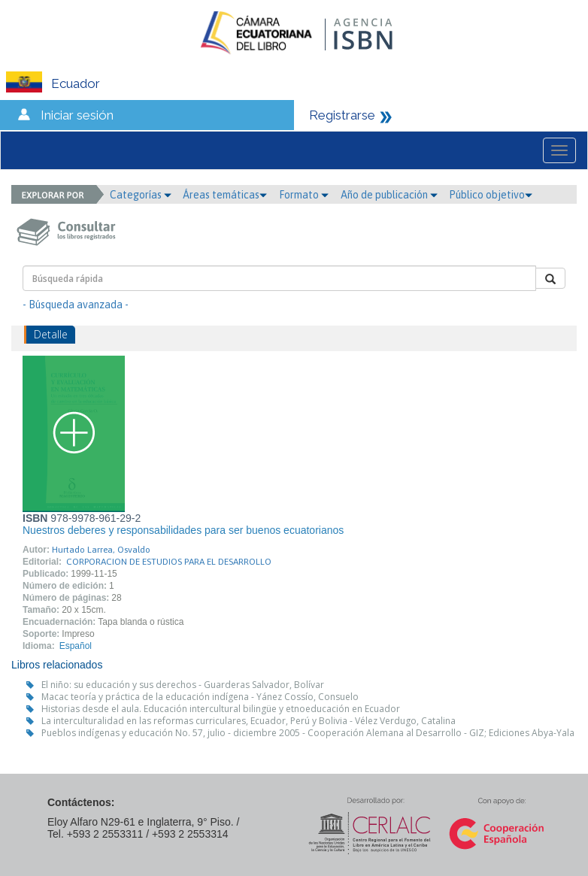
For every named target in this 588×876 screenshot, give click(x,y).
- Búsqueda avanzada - (76, 305)
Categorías (141, 195)
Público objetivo (491, 195)
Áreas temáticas (225, 195)
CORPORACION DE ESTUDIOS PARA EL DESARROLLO (169, 562)
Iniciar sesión (77, 115)
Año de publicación (389, 195)
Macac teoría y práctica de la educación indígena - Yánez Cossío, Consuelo (200, 697)
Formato (304, 195)
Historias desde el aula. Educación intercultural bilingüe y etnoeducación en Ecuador (221, 709)
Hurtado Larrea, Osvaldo (101, 550)
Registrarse (342, 115)
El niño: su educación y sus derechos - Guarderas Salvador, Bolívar (183, 685)
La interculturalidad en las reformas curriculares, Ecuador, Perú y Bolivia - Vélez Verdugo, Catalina (249, 721)
